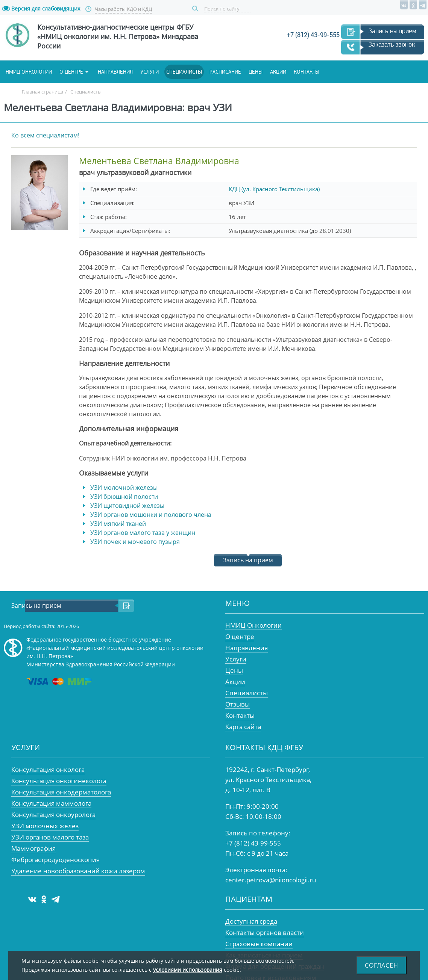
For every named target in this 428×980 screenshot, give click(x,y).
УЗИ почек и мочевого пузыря (135, 542)
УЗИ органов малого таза (50, 837)
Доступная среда (251, 921)
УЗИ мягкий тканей (118, 524)
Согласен (382, 965)
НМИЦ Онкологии (253, 625)
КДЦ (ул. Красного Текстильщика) (274, 189)
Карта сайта (243, 727)
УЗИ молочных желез (45, 826)
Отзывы (238, 704)
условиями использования (188, 970)
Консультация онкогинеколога (59, 781)
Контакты (307, 72)
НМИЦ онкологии (29, 72)
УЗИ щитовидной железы (127, 506)
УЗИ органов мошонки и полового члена (151, 515)
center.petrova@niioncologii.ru (271, 880)
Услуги (149, 72)
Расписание (225, 72)
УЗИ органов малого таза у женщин (143, 533)
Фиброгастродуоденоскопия (55, 860)
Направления (115, 72)
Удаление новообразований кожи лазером (78, 871)
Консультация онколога (48, 769)
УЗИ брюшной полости (124, 497)
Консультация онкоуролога (53, 815)
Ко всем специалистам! (45, 135)
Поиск (196, 9)
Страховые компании (259, 944)
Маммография (33, 848)
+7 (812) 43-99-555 (313, 35)
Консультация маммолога (51, 803)
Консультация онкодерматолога (61, 792)
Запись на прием (392, 31)
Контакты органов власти (265, 932)
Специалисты (184, 72)
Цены (256, 72)
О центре (71, 72)
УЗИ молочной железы (124, 488)
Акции (278, 72)
